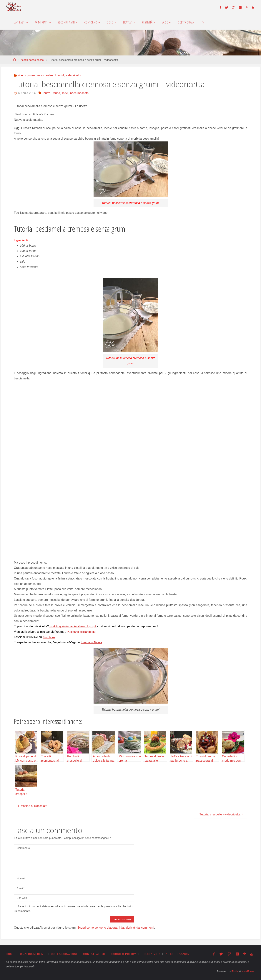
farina (56, 93)
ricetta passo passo (32, 60)
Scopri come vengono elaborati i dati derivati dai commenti (116, 928)
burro (47, 93)
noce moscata (79, 93)
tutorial (59, 75)
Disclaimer (151, 954)
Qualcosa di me (33, 954)
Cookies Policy (124, 954)
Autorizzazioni (179, 954)
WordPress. (248, 971)
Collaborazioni (64, 954)
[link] (203, 22)
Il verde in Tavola (92, 642)
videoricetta (74, 75)
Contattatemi (94, 954)
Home (10, 954)
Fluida (234, 971)
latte (65, 93)
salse (49, 75)
